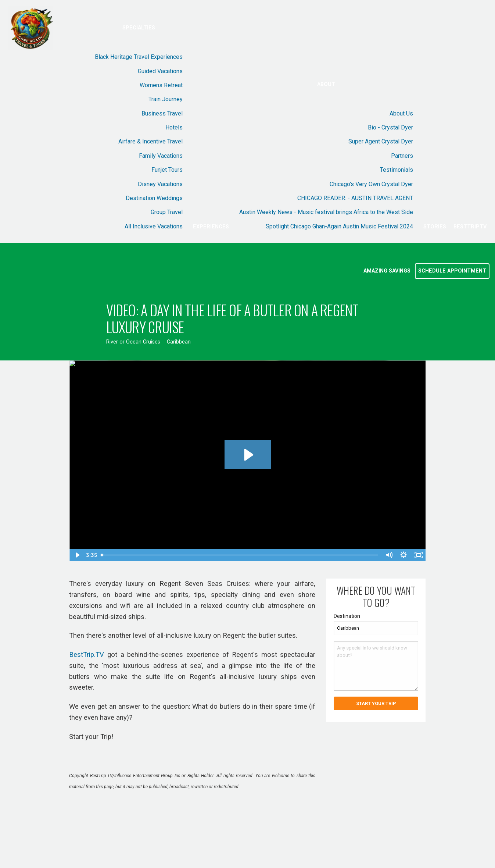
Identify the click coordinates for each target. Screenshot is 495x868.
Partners (402, 156)
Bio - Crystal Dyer (390, 127)
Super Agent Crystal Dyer (381, 141)
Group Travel (167, 212)
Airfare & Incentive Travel (150, 141)
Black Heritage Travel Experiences (139, 57)
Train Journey (166, 99)
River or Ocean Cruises (133, 342)
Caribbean (179, 342)
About (326, 84)
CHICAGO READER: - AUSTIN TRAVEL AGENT (355, 198)
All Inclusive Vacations (154, 226)
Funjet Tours (167, 170)
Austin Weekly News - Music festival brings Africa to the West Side (326, 212)
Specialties (139, 28)
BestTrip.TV (87, 655)
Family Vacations (161, 156)
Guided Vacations (160, 71)
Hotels (174, 127)
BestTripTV (470, 227)
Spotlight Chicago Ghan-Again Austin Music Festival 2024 (339, 226)
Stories (435, 227)
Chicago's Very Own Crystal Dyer (371, 184)
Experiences (211, 227)
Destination (347, 616)
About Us (401, 113)
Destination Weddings (154, 198)
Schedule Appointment (452, 271)
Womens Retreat (161, 85)
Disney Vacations (160, 184)
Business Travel (162, 113)
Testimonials (397, 170)
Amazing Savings (387, 271)
